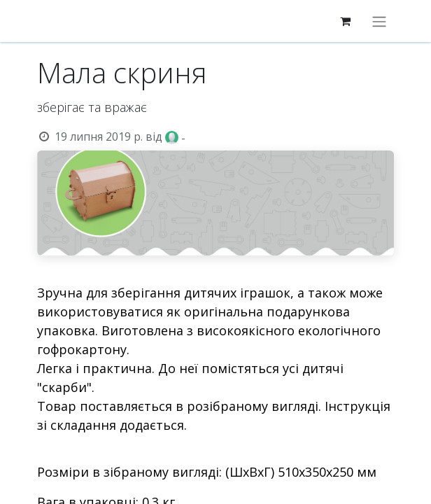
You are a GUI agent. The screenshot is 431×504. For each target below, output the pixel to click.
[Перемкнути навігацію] (379, 21)
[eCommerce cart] (345, 21)
